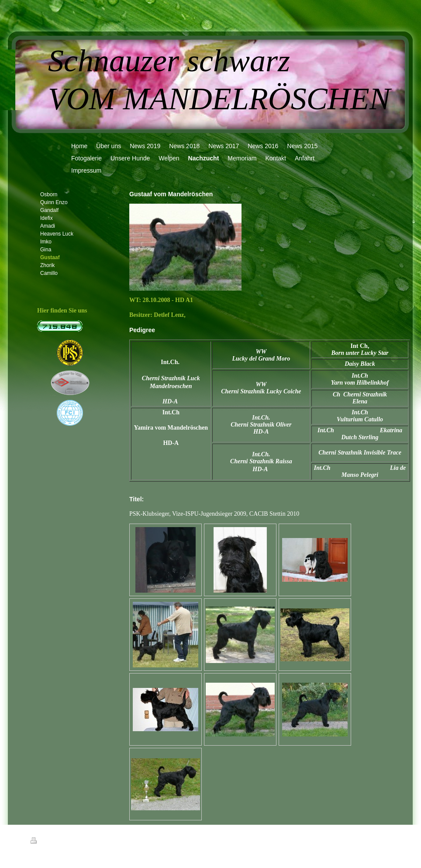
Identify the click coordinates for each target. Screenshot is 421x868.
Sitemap (80, 842)
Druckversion (50, 842)
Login (385, 840)
